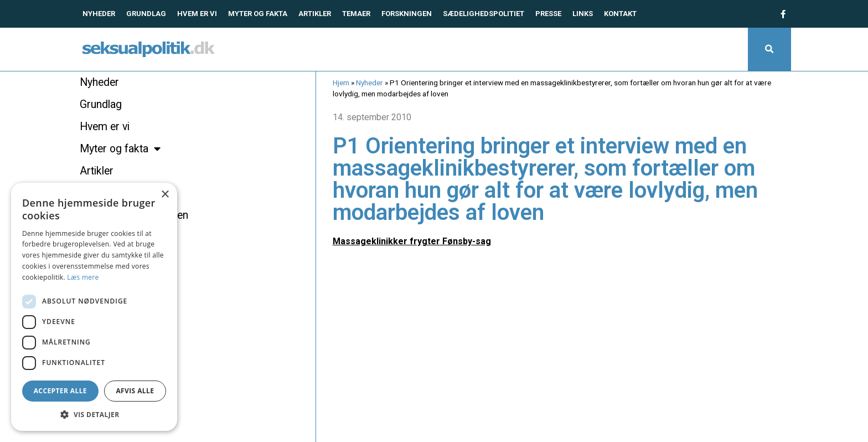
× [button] (165, 195)
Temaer (356, 14)
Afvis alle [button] (135, 391)
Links (583, 14)
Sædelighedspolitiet (484, 14)
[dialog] (94, 307)
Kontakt (620, 14)
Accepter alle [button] (60, 391)
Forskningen (407, 14)
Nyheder (99, 14)
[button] (769, 49)
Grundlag (146, 14)
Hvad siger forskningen (134, 215)
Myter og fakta (258, 14)
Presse (548, 14)
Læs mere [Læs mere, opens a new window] (83, 277)
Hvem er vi (197, 14)
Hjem (341, 83)
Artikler (315, 14)
